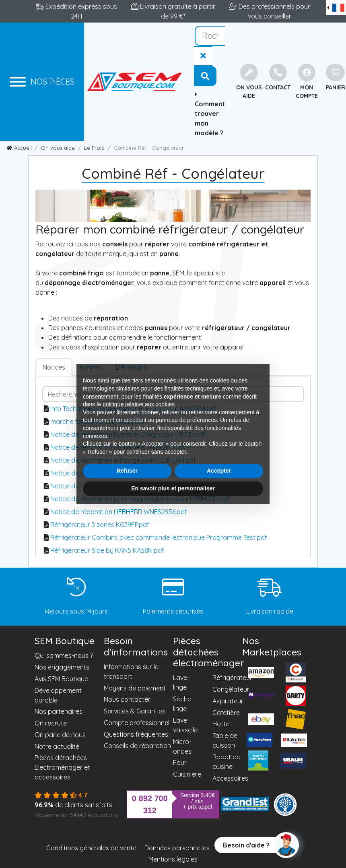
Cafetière (226, 713)
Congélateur (231, 689)
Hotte (221, 724)
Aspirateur (228, 701)
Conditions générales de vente (91, 848)
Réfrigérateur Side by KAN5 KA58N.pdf (107, 550)
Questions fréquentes (136, 734)
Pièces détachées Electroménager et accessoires (62, 767)
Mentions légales (173, 859)
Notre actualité (57, 746)
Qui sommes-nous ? (64, 655)
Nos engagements (62, 667)
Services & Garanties (135, 711)
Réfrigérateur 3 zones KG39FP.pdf (100, 525)
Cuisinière (187, 774)
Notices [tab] (54, 367)
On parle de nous (60, 735)
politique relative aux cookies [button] (139, 404)
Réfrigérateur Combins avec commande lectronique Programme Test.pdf (159, 537)
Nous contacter (127, 699)
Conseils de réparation (137, 746)
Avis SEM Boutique (61, 679)
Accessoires (230, 778)
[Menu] (42, 82)
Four (180, 763)
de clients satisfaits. (74, 805)
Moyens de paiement (135, 688)
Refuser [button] (127, 471)
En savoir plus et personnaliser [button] (173, 488)
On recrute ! (52, 723)
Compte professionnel (137, 723)
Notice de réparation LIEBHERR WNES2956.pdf (119, 512)
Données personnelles (177, 848)
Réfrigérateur (232, 678)
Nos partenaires (59, 711)
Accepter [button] (219, 471)
